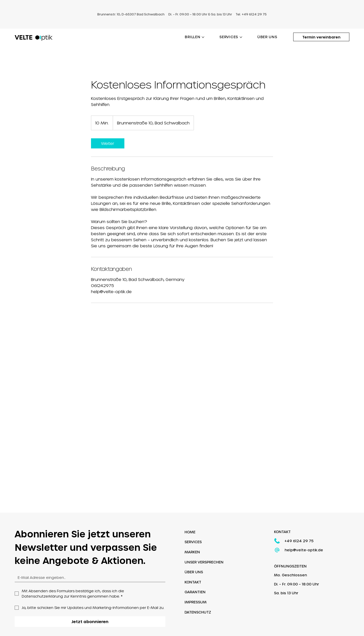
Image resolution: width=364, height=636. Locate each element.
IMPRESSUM (196, 602)
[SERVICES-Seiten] (241, 37)
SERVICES (193, 542)
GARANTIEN (195, 592)
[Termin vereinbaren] (321, 37)
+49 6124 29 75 (299, 541)
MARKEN (192, 552)
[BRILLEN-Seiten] (203, 37)
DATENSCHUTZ (198, 612)
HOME (190, 532)
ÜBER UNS (194, 572)
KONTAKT (193, 582)
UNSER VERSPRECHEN (204, 562)
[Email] (88, 578)
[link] (108, 143)
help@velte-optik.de (304, 550)
